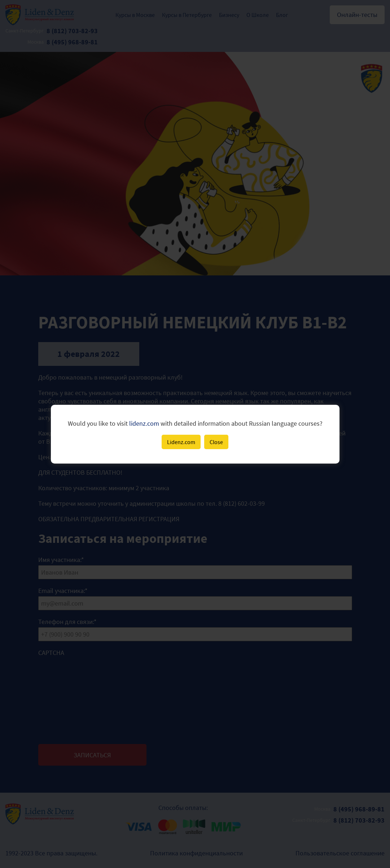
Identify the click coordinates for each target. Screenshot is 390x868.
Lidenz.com (181, 442)
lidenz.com (144, 423)
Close (216, 442)
